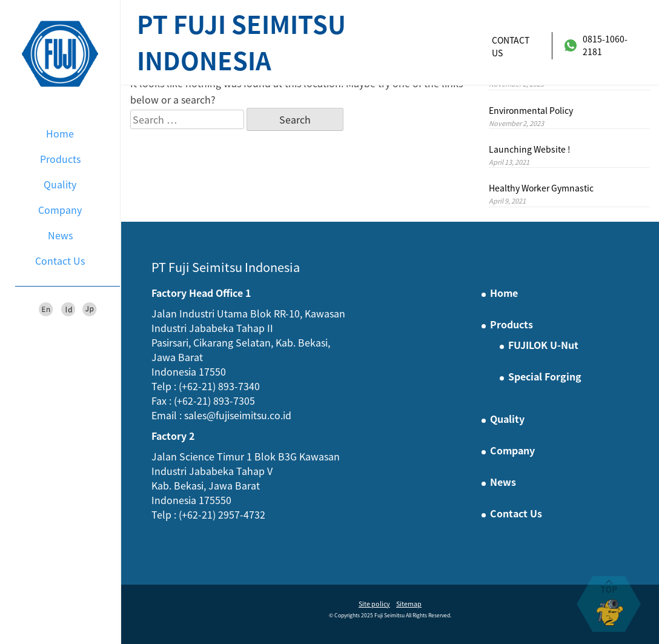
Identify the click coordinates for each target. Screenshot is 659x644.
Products (60, 159)
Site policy (374, 603)
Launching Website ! (530, 149)
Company (60, 210)
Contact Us (60, 261)
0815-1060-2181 (596, 45)
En (46, 310)
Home (60, 133)
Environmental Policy (531, 110)
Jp (90, 310)
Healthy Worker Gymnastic (541, 188)
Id (68, 310)
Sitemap (409, 603)
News (60, 235)
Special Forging (545, 376)
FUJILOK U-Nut (543, 345)
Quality (60, 184)
